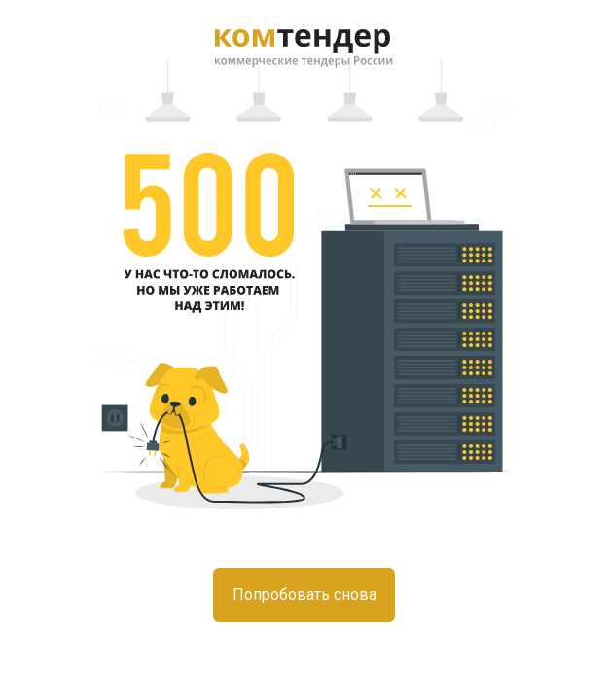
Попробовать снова (304, 595)
